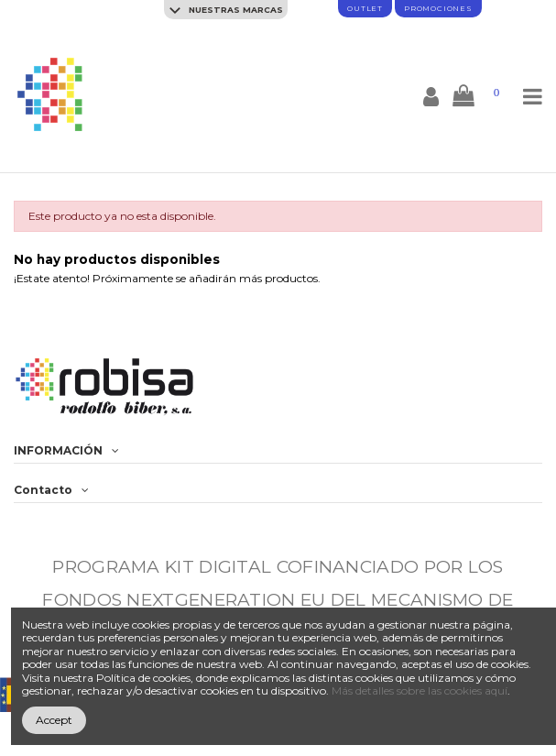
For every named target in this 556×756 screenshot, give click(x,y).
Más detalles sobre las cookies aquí (420, 690)
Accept (54, 720)
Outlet (365, 8)
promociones (438, 8)
